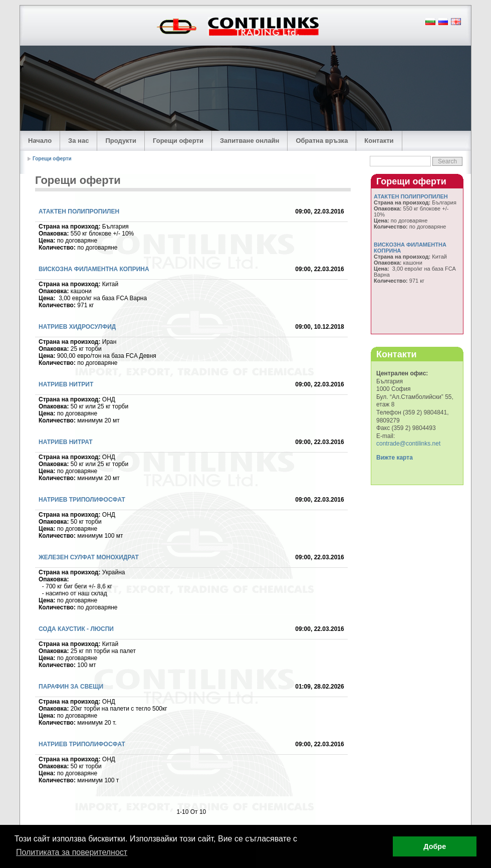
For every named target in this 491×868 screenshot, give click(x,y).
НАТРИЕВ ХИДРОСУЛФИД (77, 327)
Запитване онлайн (250, 141)
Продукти (121, 141)
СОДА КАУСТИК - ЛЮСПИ (76, 629)
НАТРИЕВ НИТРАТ (66, 442)
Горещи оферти (178, 141)
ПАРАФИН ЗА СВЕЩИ (71, 687)
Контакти (379, 141)
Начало (40, 141)
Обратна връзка (322, 141)
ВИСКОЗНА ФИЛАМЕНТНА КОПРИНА (94, 269)
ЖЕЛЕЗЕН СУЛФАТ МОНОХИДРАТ (89, 557)
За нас (78, 141)
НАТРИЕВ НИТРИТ (66, 384)
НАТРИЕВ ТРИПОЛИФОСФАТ (82, 500)
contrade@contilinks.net (408, 444)
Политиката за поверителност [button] (72, 852)
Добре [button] (435, 846)
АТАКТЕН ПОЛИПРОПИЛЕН (79, 211)
